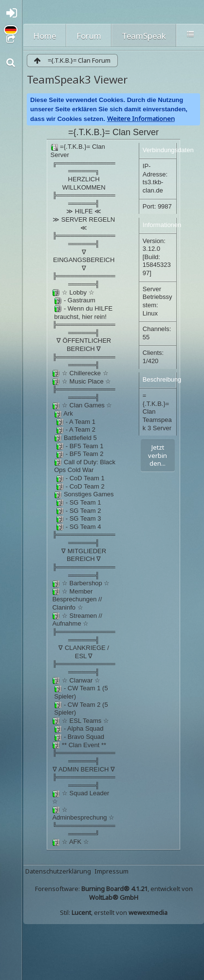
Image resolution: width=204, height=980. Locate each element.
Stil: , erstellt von (114, 912)
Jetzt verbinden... (158, 455)
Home (45, 36)
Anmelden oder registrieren (14, 15)
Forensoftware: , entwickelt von (114, 893)
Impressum (111, 871)
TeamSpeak (144, 36)
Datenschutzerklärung (58, 871)
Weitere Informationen (141, 119)
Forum (89, 36)
